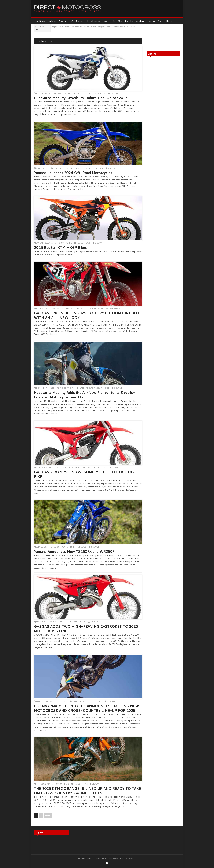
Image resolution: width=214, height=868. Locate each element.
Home (169, 21)
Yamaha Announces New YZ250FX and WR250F (74, 552)
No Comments (64, 93)
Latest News (39, 21)
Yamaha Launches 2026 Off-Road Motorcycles (73, 173)
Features (52, 21)
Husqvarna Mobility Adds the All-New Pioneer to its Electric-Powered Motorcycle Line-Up (84, 395)
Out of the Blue (126, 21)
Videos (62, 21)
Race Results (109, 21)
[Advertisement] (163, 106)
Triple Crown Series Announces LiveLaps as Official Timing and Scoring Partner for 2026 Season (93, 27)
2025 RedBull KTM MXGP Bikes (60, 248)
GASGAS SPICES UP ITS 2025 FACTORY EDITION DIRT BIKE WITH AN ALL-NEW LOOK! (87, 315)
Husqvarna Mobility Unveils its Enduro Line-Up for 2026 (81, 98)
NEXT (48, 815)
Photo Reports (93, 21)
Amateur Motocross (145, 21)
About (160, 21)
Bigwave (115, 93)
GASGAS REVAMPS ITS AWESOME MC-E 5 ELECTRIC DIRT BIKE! (85, 474)
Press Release (98, 93)
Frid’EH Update (76, 21)
